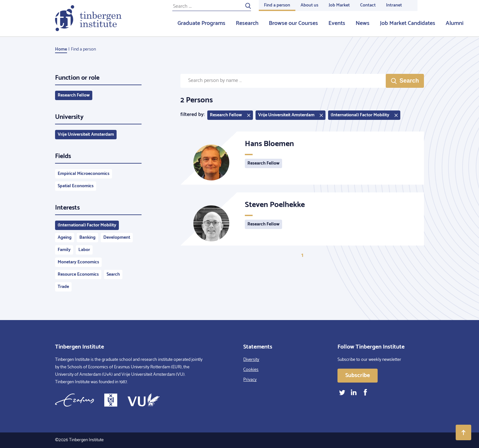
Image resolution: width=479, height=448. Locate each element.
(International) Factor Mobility (87, 225)
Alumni (455, 23)
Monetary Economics (78, 262)
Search (113, 275)
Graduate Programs (201, 23)
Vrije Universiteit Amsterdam (86, 135)
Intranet (394, 5)
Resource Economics (78, 275)
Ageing (65, 238)
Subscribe (358, 375)
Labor (84, 250)
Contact (368, 5)
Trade (63, 287)
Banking (87, 238)
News (363, 23)
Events (337, 23)
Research (247, 23)
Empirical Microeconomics (84, 174)
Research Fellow (74, 95)
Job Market (339, 5)
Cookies (251, 370)
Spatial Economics (76, 186)
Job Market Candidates (408, 23)
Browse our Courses (293, 23)
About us (309, 5)
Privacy (250, 380)
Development (117, 238)
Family (64, 250)
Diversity (251, 360)
